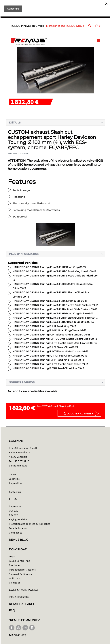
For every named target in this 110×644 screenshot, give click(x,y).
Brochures (15, 565)
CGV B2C (14, 511)
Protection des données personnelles (30, 524)
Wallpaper (15, 578)
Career (13, 474)
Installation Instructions (22, 570)
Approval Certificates (20, 574)
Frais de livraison (18, 528)
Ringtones (15, 583)
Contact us (15, 492)
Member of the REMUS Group (65, 26)
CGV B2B (14, 515)
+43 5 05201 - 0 (21, 461)
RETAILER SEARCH (22, 604)
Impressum (15, 506)
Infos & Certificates (19, 597)
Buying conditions (19, 519)
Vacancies (14, 479)
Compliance (16, 533)
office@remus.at (18, 466)
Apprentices (16, 483)
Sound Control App (20, 561)
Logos (12, 556)
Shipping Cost (67, 406)
